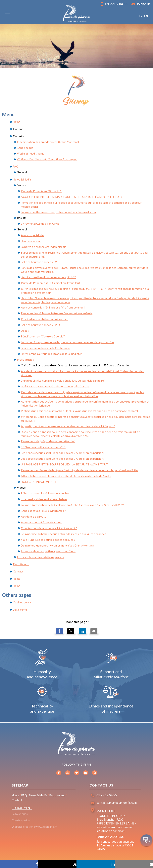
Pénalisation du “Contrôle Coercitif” (43, 336)
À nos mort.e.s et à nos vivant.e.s (41, 522)
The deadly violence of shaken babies (44, 499)
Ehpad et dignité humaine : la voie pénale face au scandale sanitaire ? (63, 380)
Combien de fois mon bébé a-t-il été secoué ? (49, 528)
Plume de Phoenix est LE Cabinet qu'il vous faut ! (51, 283)
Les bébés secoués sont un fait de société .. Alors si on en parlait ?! (62, 453)
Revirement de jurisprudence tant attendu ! (48, 441)
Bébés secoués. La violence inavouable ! (46, 493)
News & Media (22, 179)
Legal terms (20, 610)
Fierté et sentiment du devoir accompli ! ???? (48, 277)
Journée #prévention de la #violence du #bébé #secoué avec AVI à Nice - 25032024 (73, 505)
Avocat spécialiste (32, 235)
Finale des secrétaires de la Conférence (45, 348)
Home (17, 122)
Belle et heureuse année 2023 (40, 262)
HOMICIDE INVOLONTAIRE (39, 482)
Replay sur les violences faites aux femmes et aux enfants (57, 313)
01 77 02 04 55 (114, 4)
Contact (18, 571)
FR (141, 16)
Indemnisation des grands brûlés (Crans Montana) (48, 142)
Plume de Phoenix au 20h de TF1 (41, 191)
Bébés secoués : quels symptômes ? (43, 511)
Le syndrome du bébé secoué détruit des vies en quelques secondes (64, 534)
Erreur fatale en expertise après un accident (48, 551)
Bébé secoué (25, 148)
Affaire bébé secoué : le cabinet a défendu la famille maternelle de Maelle (66, 476)
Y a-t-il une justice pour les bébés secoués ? (48, 540)
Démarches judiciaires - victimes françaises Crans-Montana (57, 545)
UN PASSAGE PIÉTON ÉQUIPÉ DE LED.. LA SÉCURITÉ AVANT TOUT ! (65, 464)
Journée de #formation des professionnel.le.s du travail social (59, 212)
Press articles (25, 360)
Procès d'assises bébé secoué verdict (44, 319)
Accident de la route (34, 516)
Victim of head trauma (31, 153)
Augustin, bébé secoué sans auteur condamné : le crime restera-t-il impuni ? (68, 426)
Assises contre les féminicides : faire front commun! (53, 307)
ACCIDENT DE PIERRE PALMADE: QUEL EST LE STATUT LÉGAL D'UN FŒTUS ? (72, 197)
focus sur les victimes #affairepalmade (41, 557)
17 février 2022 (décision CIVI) (40, 224)
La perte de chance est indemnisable (44, 247)
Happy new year (31, 241)
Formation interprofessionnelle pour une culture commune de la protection (67, 342)
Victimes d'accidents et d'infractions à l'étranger (47, 159)
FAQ (16, 166)
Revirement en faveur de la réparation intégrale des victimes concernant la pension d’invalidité (79, 470)
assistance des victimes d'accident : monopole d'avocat (55, 386)
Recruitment (21, 564)
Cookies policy (22, 602)
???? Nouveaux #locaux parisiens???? (43, 447)
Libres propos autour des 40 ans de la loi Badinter (51, 354)
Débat (25, 331)
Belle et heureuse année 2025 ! (40, 325)
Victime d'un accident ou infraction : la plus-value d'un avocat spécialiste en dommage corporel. (80, 411)
